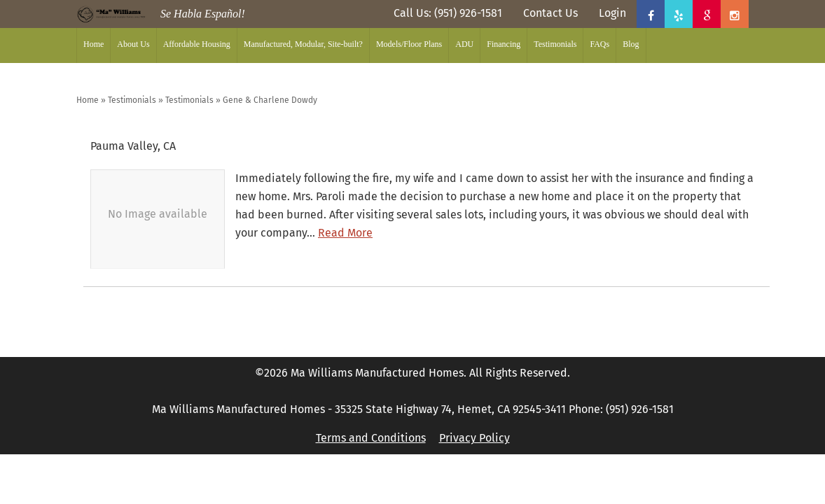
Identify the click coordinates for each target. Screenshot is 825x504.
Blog (631, 44)
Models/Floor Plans (409, 44)
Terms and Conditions (371, 438)
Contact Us (550, 13)
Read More (345, 233)
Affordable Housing (197, 44)
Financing (504, 44)
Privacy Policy (474, 438)
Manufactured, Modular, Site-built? (303, 44)
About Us (133, 44)
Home (93, 44)
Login (612, 13)
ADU (464, 44)
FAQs (599, 44)
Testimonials (555, 44)
